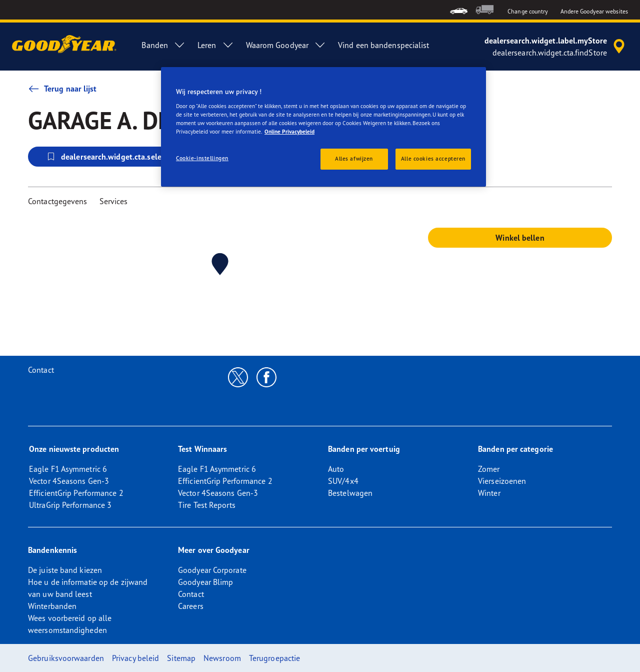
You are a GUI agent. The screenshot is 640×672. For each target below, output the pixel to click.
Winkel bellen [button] (520, 238)
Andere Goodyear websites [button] (594, 11)
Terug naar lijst (62, 89)
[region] (323, 127)
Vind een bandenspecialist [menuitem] (384, 45)
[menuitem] (459, 10)
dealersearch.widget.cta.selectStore (116, 157)
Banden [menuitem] (163, 45)
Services (114, 201)
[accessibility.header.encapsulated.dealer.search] (556, 47)
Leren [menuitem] (216, 45)
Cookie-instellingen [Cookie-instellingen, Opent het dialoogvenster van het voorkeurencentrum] (202, 158)
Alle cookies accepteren (433, 159)
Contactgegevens (58, 201)
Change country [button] (528, 11)
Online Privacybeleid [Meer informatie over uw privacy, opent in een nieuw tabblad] (289, 132)
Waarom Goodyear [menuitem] (286, 45)
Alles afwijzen (354, 159)
